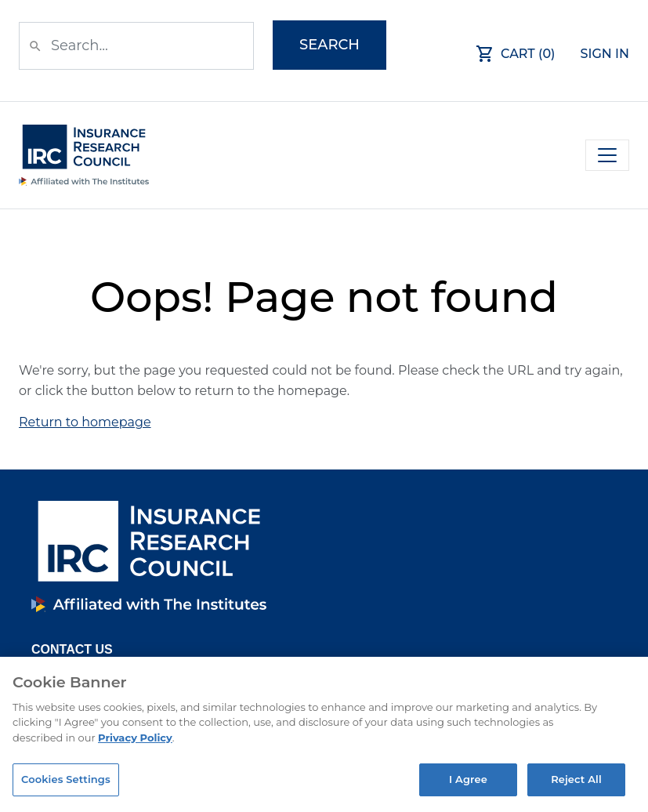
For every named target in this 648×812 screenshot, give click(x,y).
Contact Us (72, 649)
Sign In (605, 54)
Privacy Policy (135, 738)
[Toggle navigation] (607, 155)
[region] (324, 734)
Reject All (576, 779)
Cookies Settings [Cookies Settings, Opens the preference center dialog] (66, 779)
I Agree (468, 779)
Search (329, 45)
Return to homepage (85, 422)
